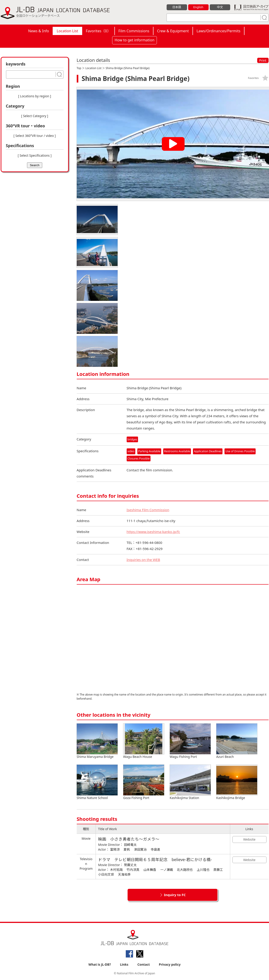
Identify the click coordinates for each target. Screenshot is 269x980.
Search (35, 165)
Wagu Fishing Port (190, 741)
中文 (220, 7)
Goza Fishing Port (144, 782)
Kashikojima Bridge (237, 782)
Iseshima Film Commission (148, 510)
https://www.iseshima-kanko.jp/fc (153, 532)
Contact (144, 964)
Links (124, 964)
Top (79, 68)
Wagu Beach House (144, 741)
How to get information (135, 40)
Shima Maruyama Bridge (97, 741)
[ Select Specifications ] (35, 155)
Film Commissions (134, 31)
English (198, 7)
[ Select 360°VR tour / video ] (35, 136)
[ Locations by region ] (35, 96)
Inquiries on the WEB (143, 560)
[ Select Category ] (35, 116)
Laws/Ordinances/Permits (218, 31)
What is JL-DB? (100, 964)
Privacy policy (170, 964)
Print (263, 60)
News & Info (39, 31)
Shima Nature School (97, 782)
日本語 (177, 7)
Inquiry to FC (175, 895)
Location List (67, 31)
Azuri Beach (237, 741)
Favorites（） (98, 31)
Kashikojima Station (190, 782)
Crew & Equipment (173, 31)
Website (249, 839)
